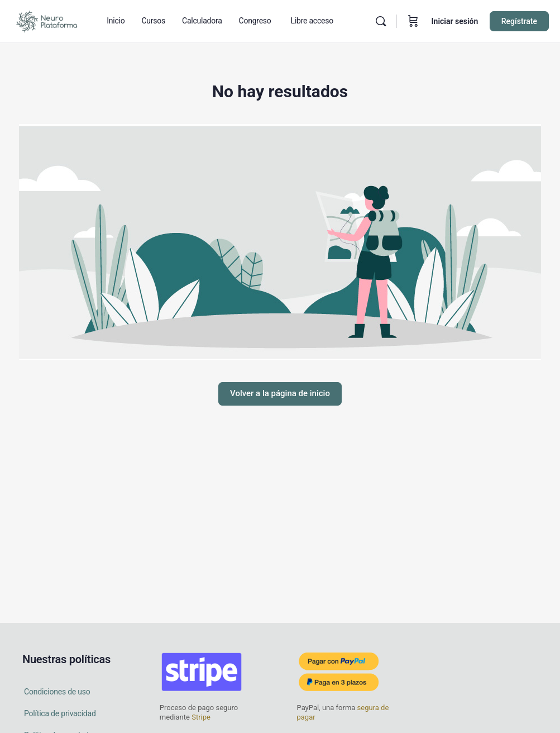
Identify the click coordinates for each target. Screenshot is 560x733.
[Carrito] (413, 21)
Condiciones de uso (57, 692)
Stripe (201, 717)
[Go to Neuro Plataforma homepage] (46, 20)
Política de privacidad (60, 713)
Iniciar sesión (455, 21)
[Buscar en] (381, 21)
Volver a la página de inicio (280, 393)
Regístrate (519, 21)
